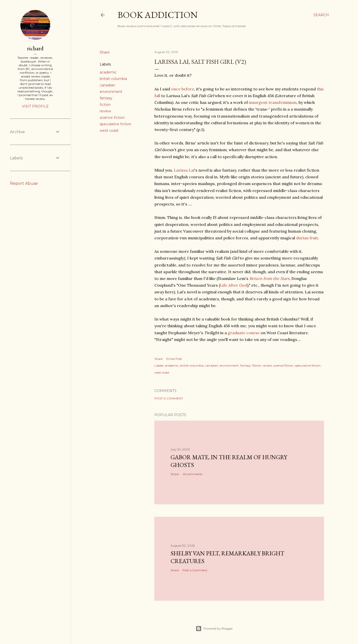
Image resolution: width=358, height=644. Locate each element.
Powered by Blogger (214, 629)
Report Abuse (24, 183)
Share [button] (105, 52)
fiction (105, 105)
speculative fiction (115, 124)
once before (183, 89)
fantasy (106, 98)
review (105, 111)
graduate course (244, 333)
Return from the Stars (269, 278)
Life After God (234, 285)
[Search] (321, 15)
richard (35, 48)
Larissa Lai (184, 170)
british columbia (113, 79)
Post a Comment (169, 398)
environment (111, 92)
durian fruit (307, 238)
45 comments (192, 474)
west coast (109, 130)
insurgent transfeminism (273, 102)
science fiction (112, 118)
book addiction (158, 15)
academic (108, 72)
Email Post (174, 359)
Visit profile (35, 106)
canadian (107, 85)
